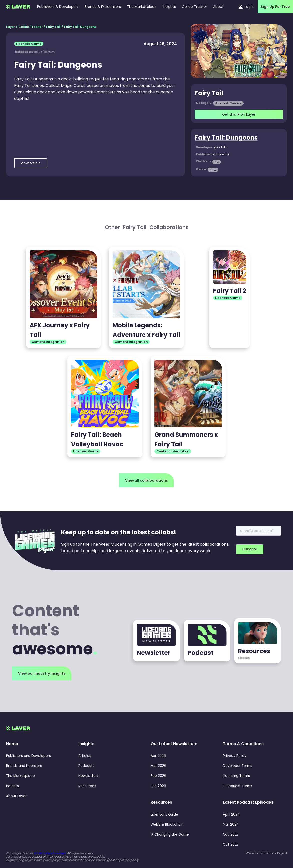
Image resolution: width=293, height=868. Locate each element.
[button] (169, 7)
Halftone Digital (275, 853)
